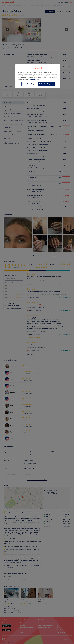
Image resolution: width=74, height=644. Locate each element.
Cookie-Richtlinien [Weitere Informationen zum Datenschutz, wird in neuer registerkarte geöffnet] (34, 79)
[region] (38, 76)
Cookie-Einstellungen (29, 84)
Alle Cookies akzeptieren (46, 84)
